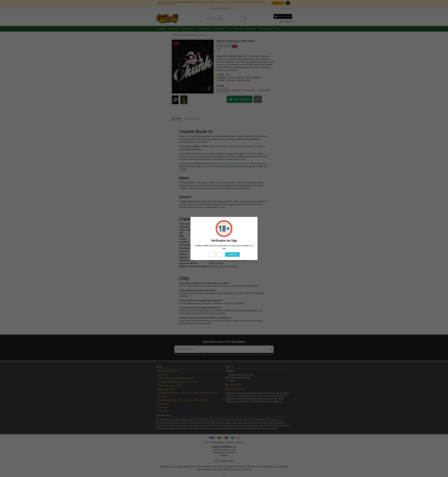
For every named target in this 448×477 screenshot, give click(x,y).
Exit (216, 254)
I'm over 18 (232, 254)
